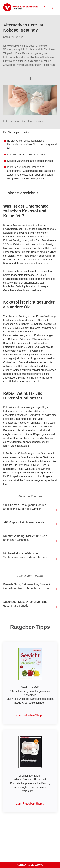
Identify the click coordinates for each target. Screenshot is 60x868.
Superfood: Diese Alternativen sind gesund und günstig (25, 604)
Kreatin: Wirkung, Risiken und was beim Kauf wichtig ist (25, 538)
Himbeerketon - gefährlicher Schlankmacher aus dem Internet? (25, 555)
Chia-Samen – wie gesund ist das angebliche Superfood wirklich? (25, 507)
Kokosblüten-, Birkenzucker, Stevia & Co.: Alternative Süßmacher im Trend (27, 586)
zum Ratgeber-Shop (29, 715)
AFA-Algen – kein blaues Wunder (24, 522)
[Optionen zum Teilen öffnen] (30, 78)
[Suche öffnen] (44, 8)
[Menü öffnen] (53, 8)
